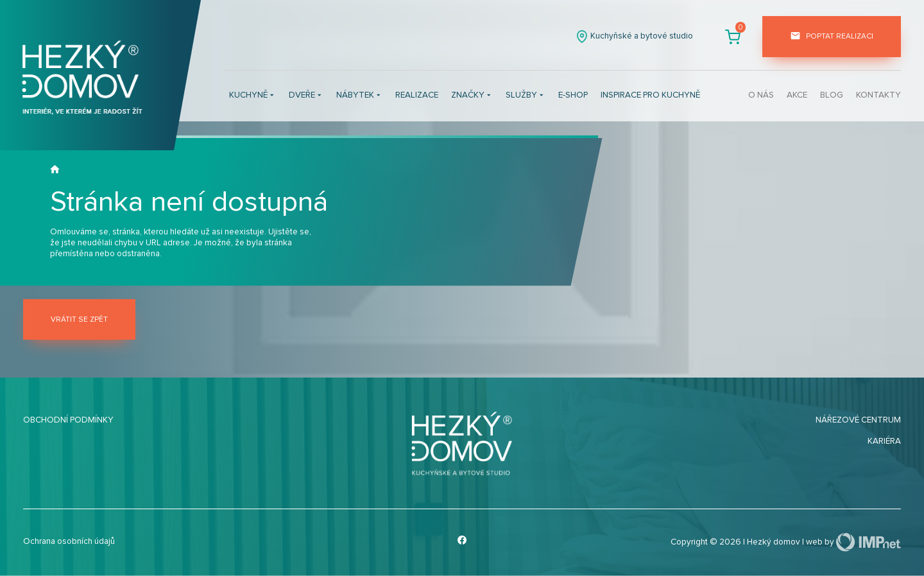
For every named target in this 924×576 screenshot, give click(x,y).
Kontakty (878, 95)
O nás (761, 95)
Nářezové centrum (858, 420)
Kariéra (884, 441)
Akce (797, 95)
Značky (472, 96)
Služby (526, 96)
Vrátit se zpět (79, 319)
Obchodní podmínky (68, 420)
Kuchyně (252, 96)
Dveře (306, 96)
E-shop (573, 95)
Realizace (417, 95)
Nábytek (359, 96)
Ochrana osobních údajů (69, 541)
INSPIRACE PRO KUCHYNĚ (650, 95)
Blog (832, 95)
